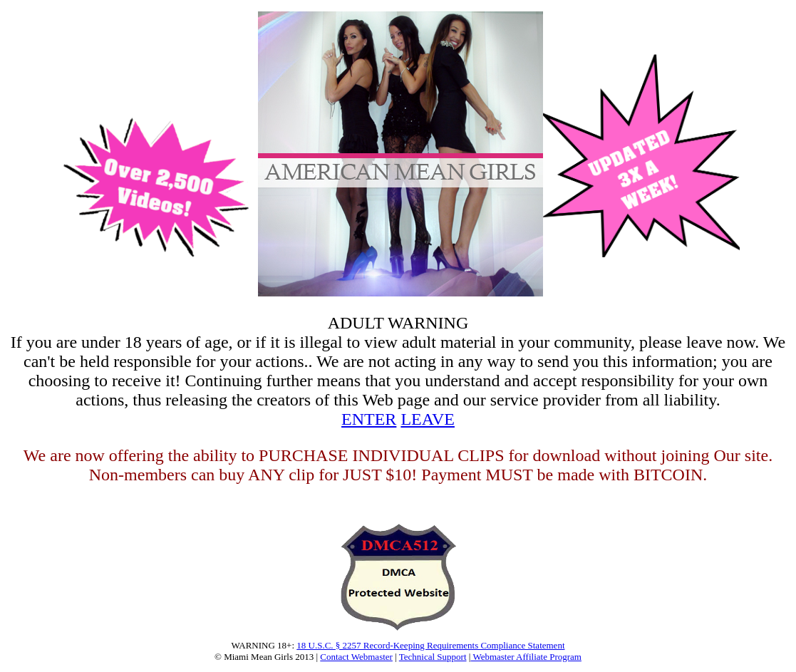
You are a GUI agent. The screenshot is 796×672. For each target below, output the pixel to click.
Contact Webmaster (356, 657)
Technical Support (433, 657)
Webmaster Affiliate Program (526, 657)
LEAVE (428, 419)
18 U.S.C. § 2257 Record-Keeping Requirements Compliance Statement (430, 645)
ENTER (369, 419)
